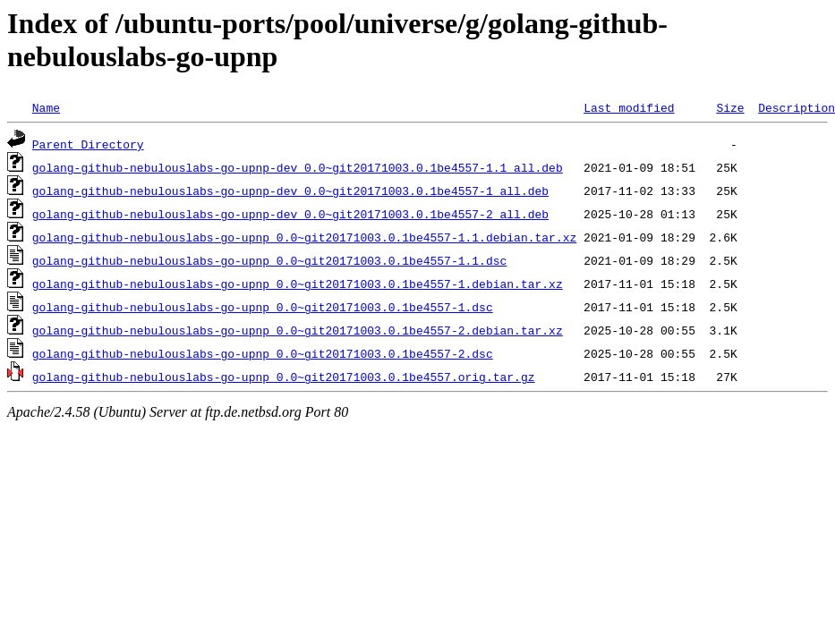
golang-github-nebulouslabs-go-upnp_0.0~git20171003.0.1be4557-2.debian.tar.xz (298, 330)
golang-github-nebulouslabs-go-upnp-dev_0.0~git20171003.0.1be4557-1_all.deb (290, 191)
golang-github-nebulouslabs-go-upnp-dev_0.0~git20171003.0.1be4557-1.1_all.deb (298, 167)
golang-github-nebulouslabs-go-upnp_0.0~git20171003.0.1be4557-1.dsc (263, 307)
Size (730, 107)
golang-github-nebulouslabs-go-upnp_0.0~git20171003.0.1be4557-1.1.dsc (269, 260)
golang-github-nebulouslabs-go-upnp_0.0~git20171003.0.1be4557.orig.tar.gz (284, 377)
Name (46, 107)
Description (797, 107)
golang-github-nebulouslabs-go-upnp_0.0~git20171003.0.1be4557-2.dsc (263, 353)
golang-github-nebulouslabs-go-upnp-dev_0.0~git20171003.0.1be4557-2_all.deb (290, 214)
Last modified (629, 107)
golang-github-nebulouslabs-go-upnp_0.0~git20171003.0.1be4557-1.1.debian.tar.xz (304, 237)
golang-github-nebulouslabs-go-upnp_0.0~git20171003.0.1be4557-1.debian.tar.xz (298, 284)
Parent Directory (88, 144)
